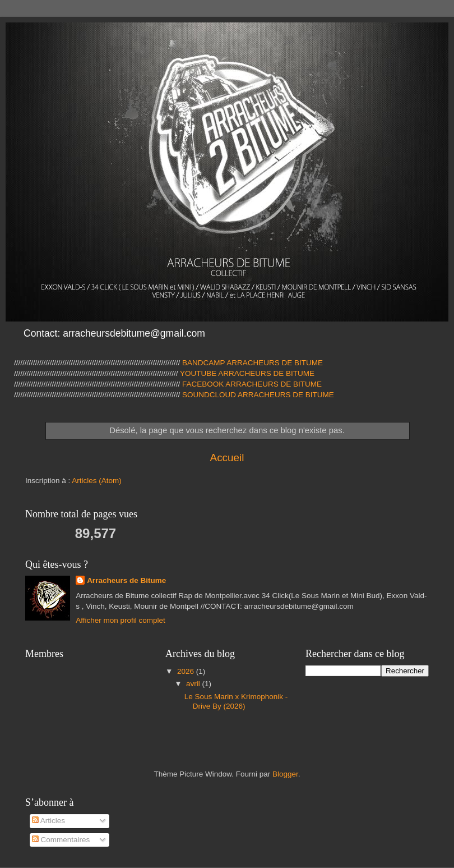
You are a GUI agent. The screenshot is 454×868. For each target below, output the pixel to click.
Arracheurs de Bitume (126, 580)
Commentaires (61, 840)
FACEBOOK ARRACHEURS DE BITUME (252, 384)
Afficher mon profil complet (121, 620)
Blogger (285, 774)
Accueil (227, 458)
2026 (187, 671)
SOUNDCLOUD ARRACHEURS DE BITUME (258, 395)
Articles (48, 821)
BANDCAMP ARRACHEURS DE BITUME (253, 363)
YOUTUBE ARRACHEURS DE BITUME (247, 373)
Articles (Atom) (97, 481)
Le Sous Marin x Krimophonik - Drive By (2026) (236, 701)
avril (194, 684)
